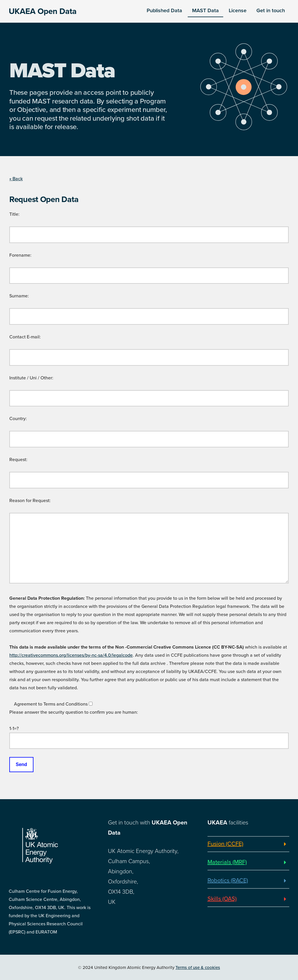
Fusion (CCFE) (225, 844)
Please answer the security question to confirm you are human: (74, 712)
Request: (18, 460)
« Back (16, 179)
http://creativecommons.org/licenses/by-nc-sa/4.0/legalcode (71, 655)
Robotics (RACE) (228, 881)
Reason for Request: (30, 501)
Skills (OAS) (222, 899)
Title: (14, 214)
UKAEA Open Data (43, 11)
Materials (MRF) (227, 862)
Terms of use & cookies (198, 967)
